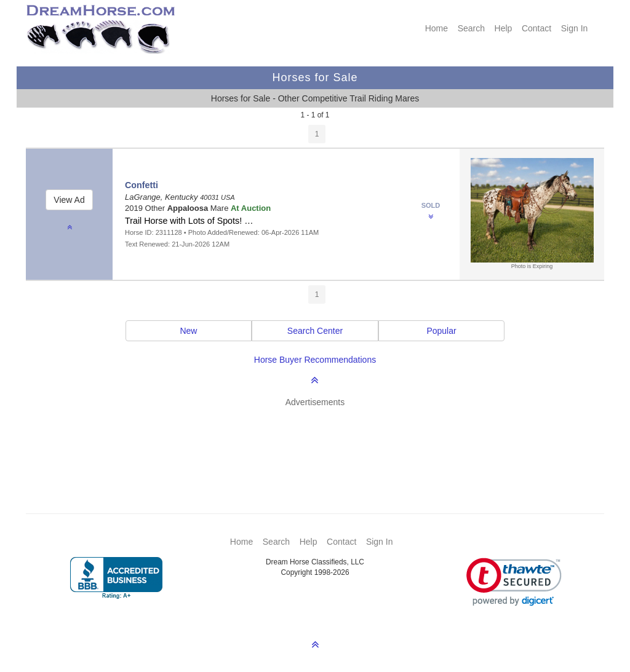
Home (437, 28)
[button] (514, 582)
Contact (536, 28)
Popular (441, 331)
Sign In (575, 28)
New (188, 331)
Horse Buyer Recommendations (315, 360)
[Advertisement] (321, 442)
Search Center (315, 331)
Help (504, 28)
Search (471, 28)
